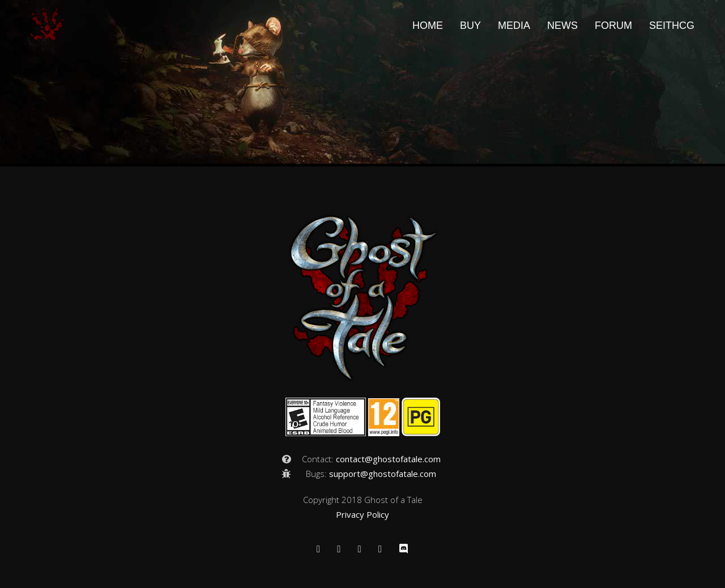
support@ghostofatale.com (383, 474)
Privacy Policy (362, 514)
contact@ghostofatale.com (388, 459)
